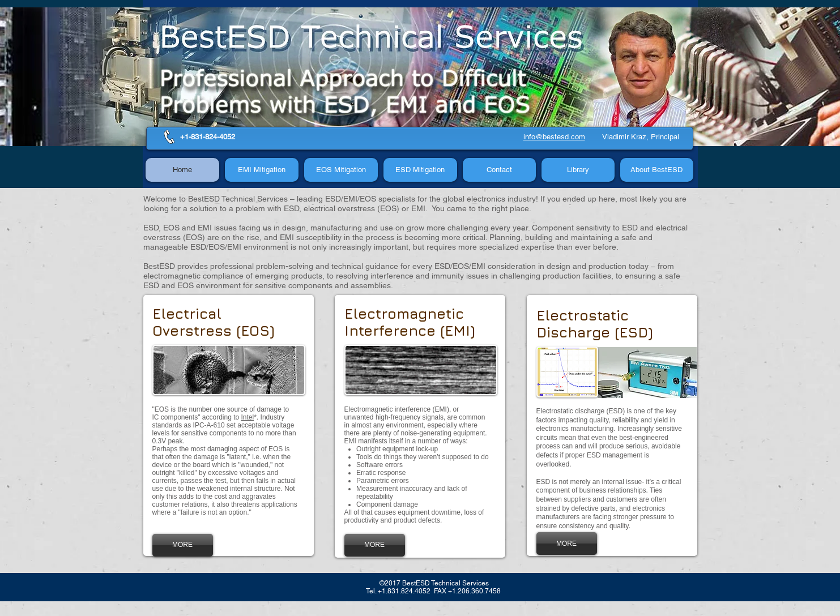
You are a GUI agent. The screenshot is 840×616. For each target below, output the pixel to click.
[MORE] (183, 545)
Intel (248, 417)
